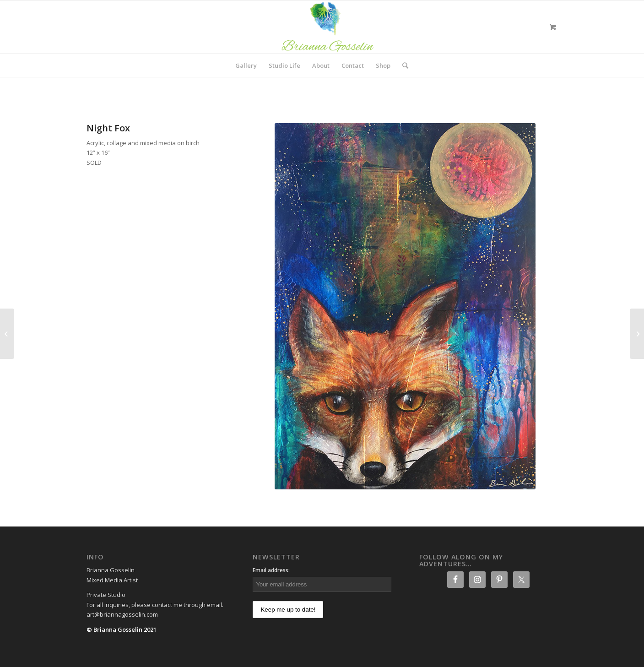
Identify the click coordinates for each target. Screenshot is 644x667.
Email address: (271, 570)
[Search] (402, 65)
